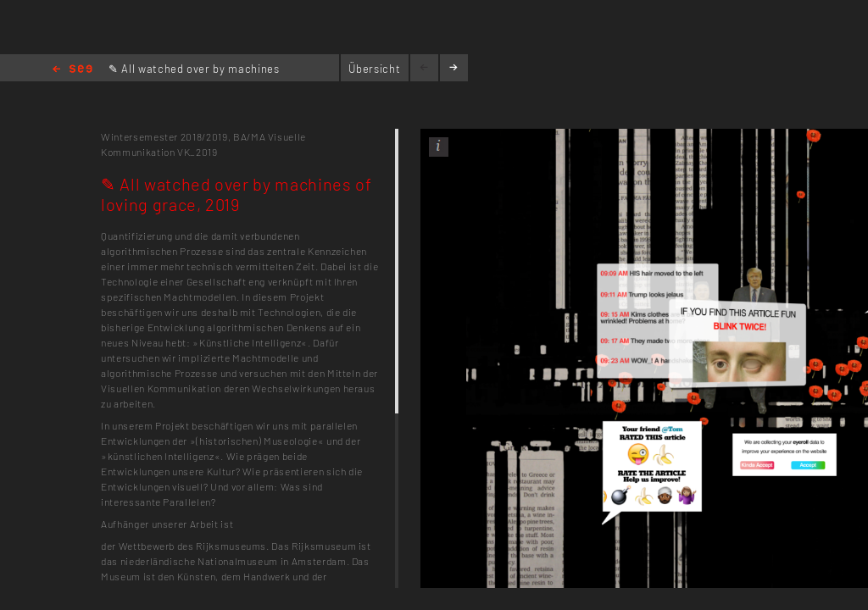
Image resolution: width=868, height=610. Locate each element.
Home (72, 70)
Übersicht (374, 69)
